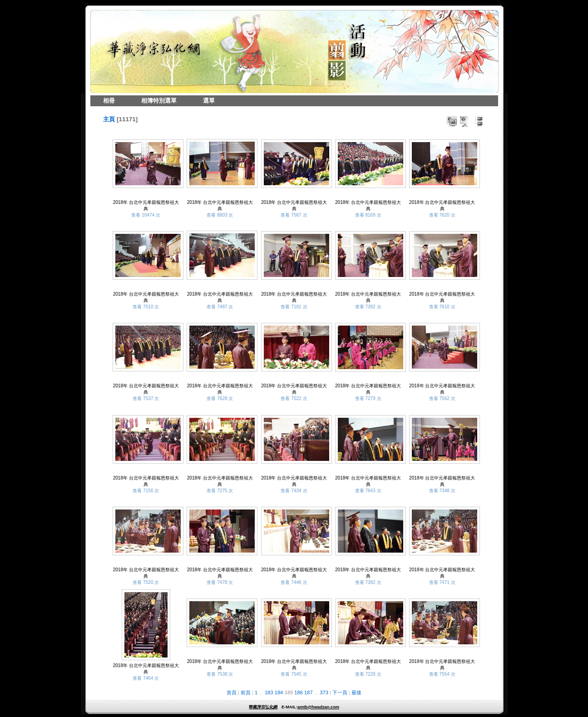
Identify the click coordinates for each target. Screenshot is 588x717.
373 (324, 692)
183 (269, 692)
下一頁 (340, 692)
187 (309, 692)
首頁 (232, 692)
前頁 (246, 692)
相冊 (109, 101)
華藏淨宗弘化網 (263, 707)
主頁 (109, 119)
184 (279, 692)
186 (299, 692)
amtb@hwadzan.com (318, 707)
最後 (356, 692)
